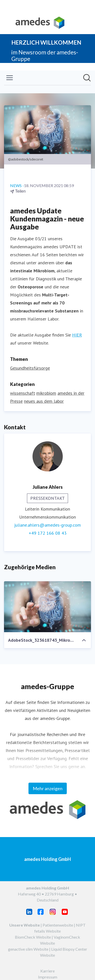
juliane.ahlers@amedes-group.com (47, 525)
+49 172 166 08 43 (48, 533)
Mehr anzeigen (48, 788)
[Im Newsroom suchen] (87, 78)
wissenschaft (23, 393)
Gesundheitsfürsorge (30, 368)
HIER (77, 335)
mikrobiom (46, 393)
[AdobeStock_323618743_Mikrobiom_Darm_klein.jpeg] (47, 607)
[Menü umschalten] (10, 78)
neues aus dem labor (44, 401)
